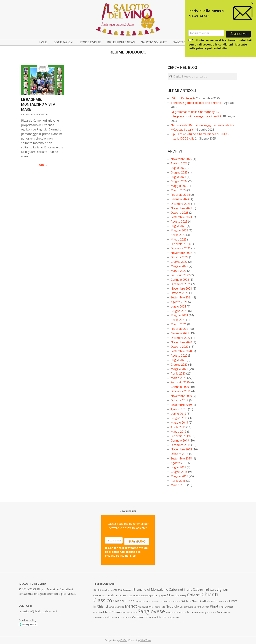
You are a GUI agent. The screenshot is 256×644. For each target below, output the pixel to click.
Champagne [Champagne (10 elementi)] (159, 595)
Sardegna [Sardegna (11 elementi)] (192, 612)
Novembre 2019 (181, 396)
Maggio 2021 (179, 315)
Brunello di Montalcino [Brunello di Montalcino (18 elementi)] (151, 589)
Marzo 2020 (179, 378)
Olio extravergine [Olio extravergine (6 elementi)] (188, 607)
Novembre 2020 (181, 342)
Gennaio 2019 (180, 440)
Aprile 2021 (178, 320)
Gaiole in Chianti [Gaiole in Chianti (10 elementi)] (190, 601)
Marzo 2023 (179, 239)
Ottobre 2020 (180, 347)
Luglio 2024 (178, 177)
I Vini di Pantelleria (183, 98)
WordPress (146, 640)
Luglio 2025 (178, 168)
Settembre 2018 (181, 458)
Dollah (124, 640)
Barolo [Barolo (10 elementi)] (97, 590)
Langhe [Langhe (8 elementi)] (120, 607)
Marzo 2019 (179, 432)
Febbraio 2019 (180, 436)
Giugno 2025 (179, 172)
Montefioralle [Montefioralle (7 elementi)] (158, 607)
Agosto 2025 (179, 163)
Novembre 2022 (181, 253)
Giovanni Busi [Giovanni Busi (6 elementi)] (222, 602)
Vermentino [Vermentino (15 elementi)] (140, 617)
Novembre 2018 (181, 449)
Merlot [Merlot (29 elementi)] (131, 606)
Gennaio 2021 (180, 333)
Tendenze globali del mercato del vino (196, 103)
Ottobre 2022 (180, 257)
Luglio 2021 (178, 306)
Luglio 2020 (178, 360)
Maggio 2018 (179, 476)
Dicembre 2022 (181, 248)
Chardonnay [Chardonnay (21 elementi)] (177, 595)
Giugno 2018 (179, 472)
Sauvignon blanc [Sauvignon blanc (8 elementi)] (207, 612)
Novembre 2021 (181, 288)
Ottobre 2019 (180, 400)
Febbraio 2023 (180, 244)
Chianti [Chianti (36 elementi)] (194, 595)
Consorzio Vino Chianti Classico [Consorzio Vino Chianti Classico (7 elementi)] (151, 601)
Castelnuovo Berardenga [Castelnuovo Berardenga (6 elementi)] (140, 596)
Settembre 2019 (181, 405)
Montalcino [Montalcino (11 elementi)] (144, 607)
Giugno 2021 (179, 311)
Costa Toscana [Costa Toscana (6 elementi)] (174, 602)
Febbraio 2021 (180, 329)
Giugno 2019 (179, 418)
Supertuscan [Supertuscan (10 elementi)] (224, 612)
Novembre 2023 (181, 208)
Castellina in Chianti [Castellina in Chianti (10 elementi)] (117, 595)
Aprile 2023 (178, 235)
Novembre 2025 (181, 159)
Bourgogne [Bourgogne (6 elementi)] (128, 590)
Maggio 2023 (179, 230)
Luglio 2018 (178, 467)
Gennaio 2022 (180, 280)
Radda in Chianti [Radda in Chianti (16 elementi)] (110, 612)
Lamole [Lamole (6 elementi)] (112, 607)
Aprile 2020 (178, 373)
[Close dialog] (252, 4)
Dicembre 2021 (181, 284)
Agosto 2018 (179, 463)
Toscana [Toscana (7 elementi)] (114, 617)
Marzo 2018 (179, 485)
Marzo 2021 (179, 324)
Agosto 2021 (179, 302)
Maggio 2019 (179, 423)
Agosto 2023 (179, 221)
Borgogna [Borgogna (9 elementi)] (116, 590)
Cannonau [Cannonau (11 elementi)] (99, 595)
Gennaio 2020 (180, 387)
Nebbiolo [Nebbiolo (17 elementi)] (172, 606)
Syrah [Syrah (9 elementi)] (106, 617)
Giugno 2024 (179, 181)
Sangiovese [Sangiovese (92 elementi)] (151, 611)
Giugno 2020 (179, 365)
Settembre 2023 (181, 217)
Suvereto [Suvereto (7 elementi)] (98, 617)
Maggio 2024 (179, 186)
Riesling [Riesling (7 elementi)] (126, 612)
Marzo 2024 (179, 190)
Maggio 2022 (179, 266)
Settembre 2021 (181, 297)
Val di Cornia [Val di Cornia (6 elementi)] (125, 618)
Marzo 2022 (179, 271)
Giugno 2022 (179, 262)
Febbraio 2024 (180, 195)
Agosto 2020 (179, 356)
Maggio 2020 (179, 369)
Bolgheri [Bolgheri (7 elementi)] (106, 590)
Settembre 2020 (181, 351)
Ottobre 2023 (180, 213)
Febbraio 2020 (180, 382)
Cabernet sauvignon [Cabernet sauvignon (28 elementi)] (211, 589)
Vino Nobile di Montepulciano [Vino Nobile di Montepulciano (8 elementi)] (165, 617)
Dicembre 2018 (181, 445)
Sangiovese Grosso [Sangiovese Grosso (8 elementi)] (176, 612)
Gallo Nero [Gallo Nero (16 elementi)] (208, 601)
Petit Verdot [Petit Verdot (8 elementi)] (203, 607)
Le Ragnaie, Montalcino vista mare (38, 104)
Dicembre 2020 (181, 338)
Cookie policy (27, 620)
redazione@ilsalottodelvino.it (38, 611)
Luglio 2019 (178, 414)
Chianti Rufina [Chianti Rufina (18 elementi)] (124, 601)
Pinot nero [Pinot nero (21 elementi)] (218, 606)
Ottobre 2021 (180, 293)
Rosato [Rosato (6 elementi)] (134, 613)
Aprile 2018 (178, 481)
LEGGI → (43, 165)
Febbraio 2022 (180, 275)
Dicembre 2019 (181, 391)
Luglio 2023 (178, 226)
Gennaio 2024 (180, 199)
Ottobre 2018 (180, 454)
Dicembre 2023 (181, 204)
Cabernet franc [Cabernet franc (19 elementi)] (181, 589)
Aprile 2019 (178, 427)
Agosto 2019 (179, 409)
